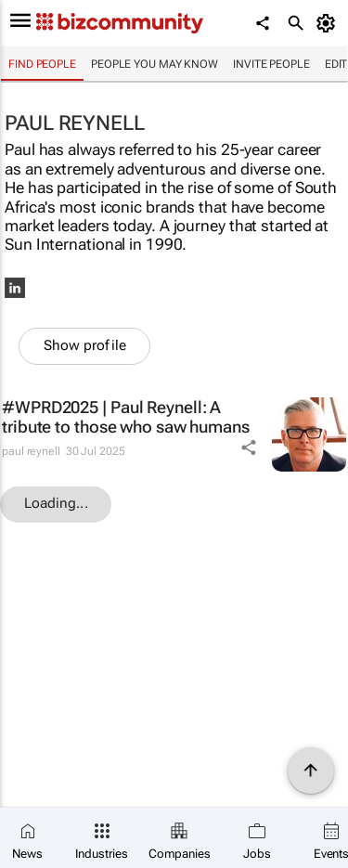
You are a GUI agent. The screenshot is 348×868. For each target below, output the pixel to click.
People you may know (155, 64)
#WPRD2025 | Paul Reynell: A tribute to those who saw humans (126, 417)
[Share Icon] (249, 447)
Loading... (56, 503)
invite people (271, 64)
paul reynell (31, 451)
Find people (42, 64)
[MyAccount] (329, 23)
